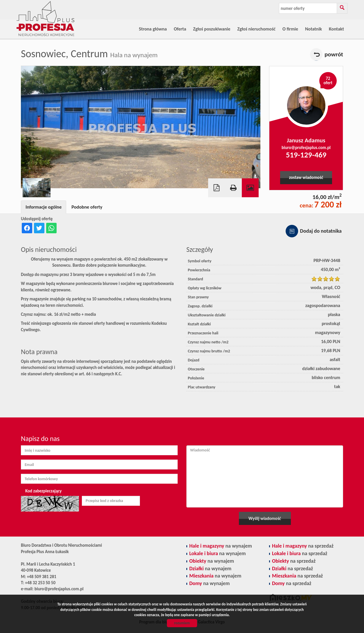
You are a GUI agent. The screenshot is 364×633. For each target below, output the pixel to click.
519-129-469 (306, 155)
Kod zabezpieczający (43, 491)
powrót (334, 54)
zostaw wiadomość (306, 177)
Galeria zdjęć (250, 188)
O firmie (290, 29)
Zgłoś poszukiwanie (212, 29)
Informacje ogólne (44, 207)
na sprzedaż (303, 546)
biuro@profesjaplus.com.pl (306, 148)
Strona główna (153, 29)
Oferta (180, 29)
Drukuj (233, 188)
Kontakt (336, 29)
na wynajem (221, 546)
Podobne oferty (87, 207)
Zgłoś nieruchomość (256, 29)
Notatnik (313, 29)
